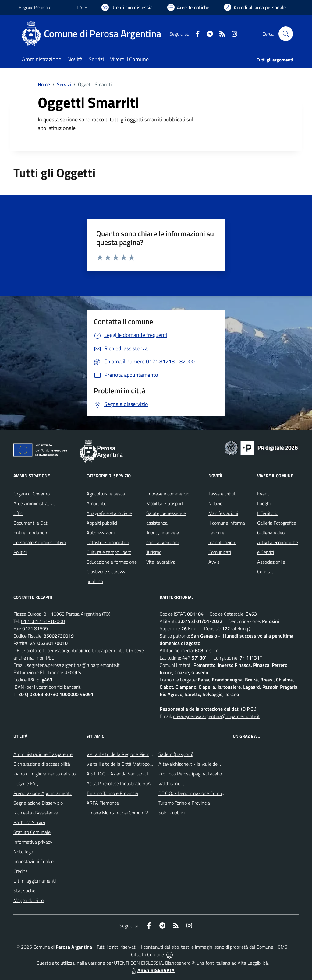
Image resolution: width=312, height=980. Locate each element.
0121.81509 (35, 628)
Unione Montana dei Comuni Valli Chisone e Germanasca (144, 813)
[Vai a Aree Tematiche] (188, 7)
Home (44, 84)
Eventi (264, 494)
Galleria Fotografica (277, 523)
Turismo (154, 552)
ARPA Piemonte (103, 803)
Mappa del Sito (28, 900)
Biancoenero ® (180, 963)
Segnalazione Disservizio (38, 803)
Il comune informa (227, 523)
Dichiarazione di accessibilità (42, 764)
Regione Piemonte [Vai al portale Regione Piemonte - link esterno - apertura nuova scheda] (35, 7)
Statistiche (24, 891)
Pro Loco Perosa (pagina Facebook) (193, 774)
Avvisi (214, 562)
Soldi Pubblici (172, 813)
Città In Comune (147, 954)
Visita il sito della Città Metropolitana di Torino (133, 764)
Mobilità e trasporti (165, 503)
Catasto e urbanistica (108, 542)
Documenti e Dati (31, 523)
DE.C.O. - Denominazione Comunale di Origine (205, 793)
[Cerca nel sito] (286, 34)
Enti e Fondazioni (31, 533)
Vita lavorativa (161, 562)
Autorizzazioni (101, 533)
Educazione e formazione (112, 562)
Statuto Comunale (32, 832)
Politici (20, 552)
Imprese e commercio (168, 494)
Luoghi (264, 503)
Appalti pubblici (102, 523)
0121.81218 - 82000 (43, 621)
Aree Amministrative (34, 503)
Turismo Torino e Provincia (112, 793)
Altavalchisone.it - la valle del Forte (195, 764)
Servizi (64, 84)
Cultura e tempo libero (109, 552)
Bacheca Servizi (29, 822)
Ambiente (96, 503)
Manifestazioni (223, 513)
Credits (20, 871)
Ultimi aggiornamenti (35, 881)
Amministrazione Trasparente (43, 754)
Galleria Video (271, 533)
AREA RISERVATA (152, 970)
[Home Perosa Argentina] (94, 34)
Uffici (18, 513)
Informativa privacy (33, 842)
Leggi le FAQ (26, 783)
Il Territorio (268, 513)
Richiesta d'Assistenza (36, 813)
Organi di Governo (32, 494)
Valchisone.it (171, 783)
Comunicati (220, 552)
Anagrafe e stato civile (109, 513)
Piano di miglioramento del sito (44, 774)
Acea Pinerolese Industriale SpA (119, 783)
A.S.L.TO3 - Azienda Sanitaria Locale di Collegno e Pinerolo (146, 774)
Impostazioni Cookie (34, 861)
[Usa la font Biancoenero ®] (127, 7)
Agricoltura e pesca (106, 494)
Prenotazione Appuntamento (43, 793)
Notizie (215, 503)
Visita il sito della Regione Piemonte (123, 754)
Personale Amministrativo (40, 542)
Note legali (24, 852)
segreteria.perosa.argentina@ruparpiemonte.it (73, 665)
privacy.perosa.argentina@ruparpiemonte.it (216, 716)
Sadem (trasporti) (176, 754)
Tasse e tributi (222, 494)
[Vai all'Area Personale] (255, 7)
